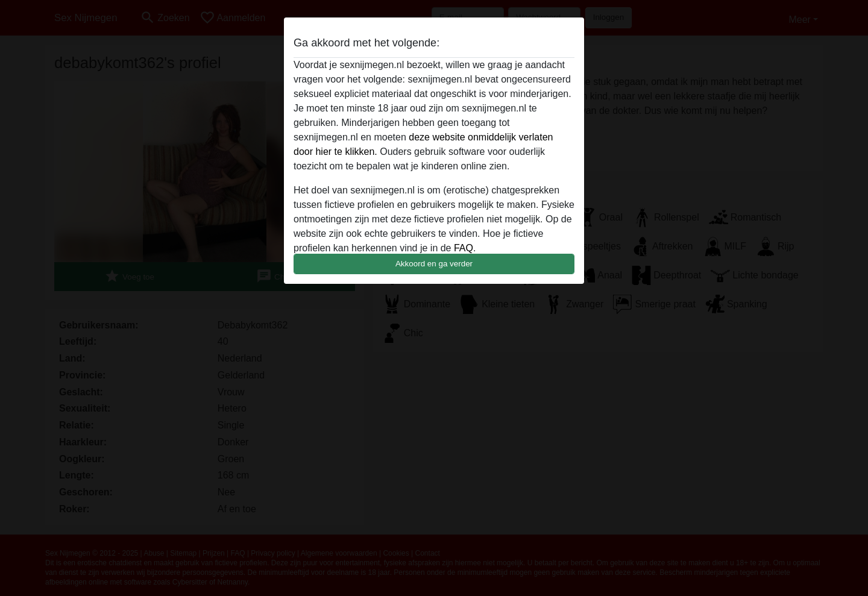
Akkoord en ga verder (434, 264)
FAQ (464, 248)
